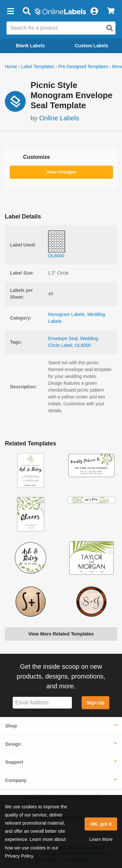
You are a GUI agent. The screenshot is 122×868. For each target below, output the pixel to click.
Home (11, 67)
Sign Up (95, 703)
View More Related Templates (61, 634)
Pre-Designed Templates (83, 67)
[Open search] (110, 28)
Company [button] (16, 780)
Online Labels (59, 118)
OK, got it (101, 824)
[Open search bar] (27, 11)
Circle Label (60, 345)
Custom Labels (92, 46)
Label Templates (38, 67)
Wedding (89, 338)
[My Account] (94, 11)
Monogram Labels (66, 314)
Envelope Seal (63, 338)
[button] (10, 11)
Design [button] (13, 744)
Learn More (101, 839)
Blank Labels (30, 46)
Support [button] (14, 762)
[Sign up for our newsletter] (42, 703)
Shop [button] (11, 726)
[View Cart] (111, 11)
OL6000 (83, 345)
